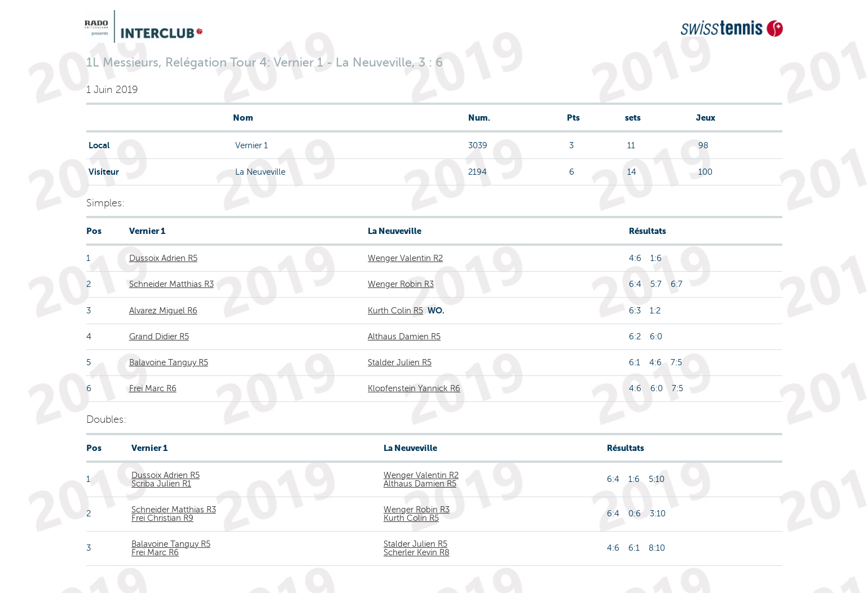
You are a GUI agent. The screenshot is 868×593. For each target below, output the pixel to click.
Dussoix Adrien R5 (163, 258)
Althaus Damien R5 (404, 337)
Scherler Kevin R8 (417, 552)
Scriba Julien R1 (161, 484)
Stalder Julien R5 (400, 362)
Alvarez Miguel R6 (163, 311)
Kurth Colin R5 (395, 311)
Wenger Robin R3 (401, 284)
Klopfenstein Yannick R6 (414, 388)
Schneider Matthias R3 (171, 284)
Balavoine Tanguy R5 (169, 362)
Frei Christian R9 (162, 518)
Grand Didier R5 (159, 337)
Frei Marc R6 (153, 388)
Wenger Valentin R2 (405, 258)
